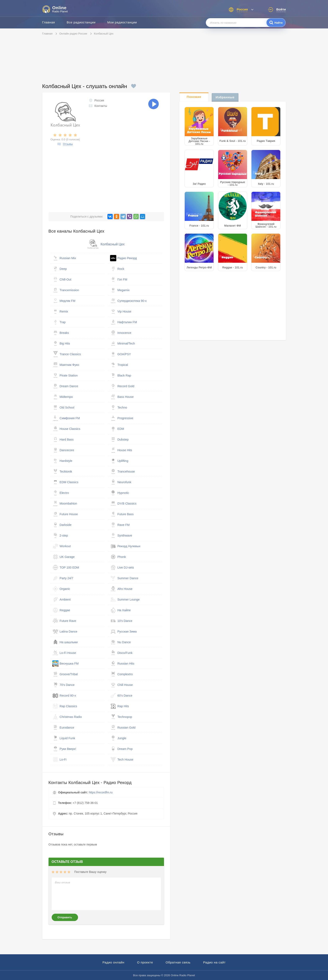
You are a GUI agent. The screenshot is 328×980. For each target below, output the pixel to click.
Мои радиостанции (122, 22)
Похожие (194, 97)
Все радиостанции (81, 22)
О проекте (145, 962)
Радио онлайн (113, 962)
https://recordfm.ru (101, 792)
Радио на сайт (214, 962)
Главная (49, 22)
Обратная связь (178, 962)
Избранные (225, 97)
